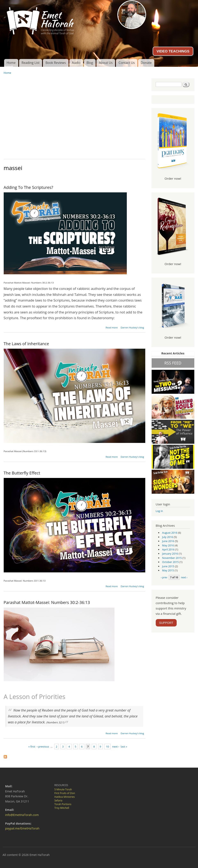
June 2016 (168, 541)
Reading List (31, 63)
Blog (90, 63)
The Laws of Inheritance (26, 344)
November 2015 (172, 558)
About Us (106, 63)
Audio (76, 63)
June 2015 (168, 566)
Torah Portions (63, 804)
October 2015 (170, 562)
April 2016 (168, 549)
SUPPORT (166, 623)
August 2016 (170, 533)
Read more (112, 327)
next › (116, 747)
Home (11, 63)
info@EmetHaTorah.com (22, 815)
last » (124, 747)
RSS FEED (173, 363)
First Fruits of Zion (65, 793)
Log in (159, 511)
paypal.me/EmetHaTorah (22, 828)
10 (107, 747)
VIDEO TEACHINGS (173, 51)
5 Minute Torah (63, 789)
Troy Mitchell (62, 808)
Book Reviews (56, 63)
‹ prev (164, 577)
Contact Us (127, 63)
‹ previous (43, 747)
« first (32, 747)
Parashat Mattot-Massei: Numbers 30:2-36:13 (47, 602)
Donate (146, 63)
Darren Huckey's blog (132, 327)
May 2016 (168, 545)
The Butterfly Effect (22, 473)
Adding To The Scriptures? (28, 187)
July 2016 (168, 537)
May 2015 (168, 570)
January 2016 (170, 554)
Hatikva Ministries (65, 797)
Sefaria (58, 800)
